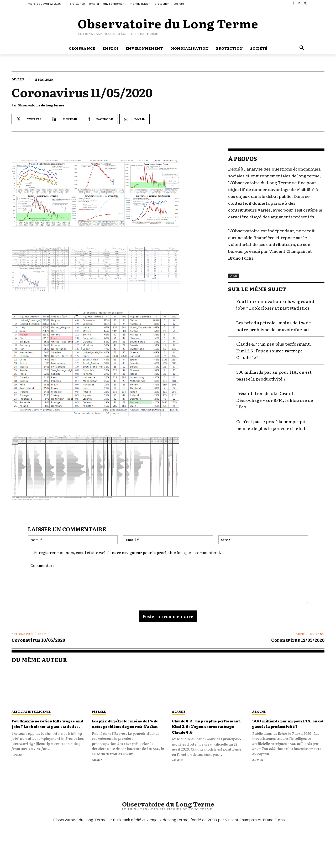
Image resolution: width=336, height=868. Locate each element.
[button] (302, 48)
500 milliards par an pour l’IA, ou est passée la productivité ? (288, 727)
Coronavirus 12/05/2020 (298, 640)
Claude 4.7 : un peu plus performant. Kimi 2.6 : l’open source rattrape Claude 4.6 (274, 349)
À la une (179, 711)
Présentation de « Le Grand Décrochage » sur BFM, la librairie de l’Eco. (275, 399)
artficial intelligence (31, 711)
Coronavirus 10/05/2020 (38, 640)
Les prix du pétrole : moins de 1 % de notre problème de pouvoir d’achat (274, 325)
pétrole (99, 711)
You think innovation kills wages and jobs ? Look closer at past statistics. (43, 730)
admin (17, 766)
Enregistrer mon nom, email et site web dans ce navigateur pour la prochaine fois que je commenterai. (128, 552)
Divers (18, 79)
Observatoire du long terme (41, 105)
